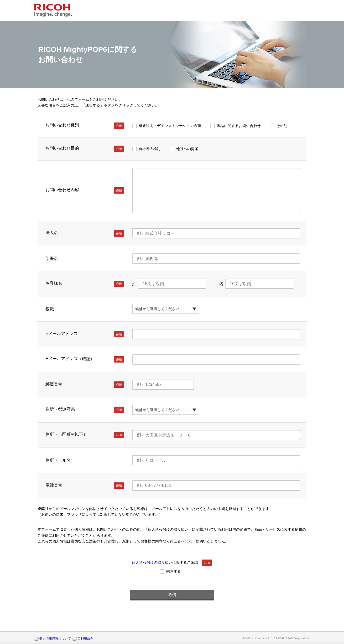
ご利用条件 (85, 638)
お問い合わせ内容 (85, 190)
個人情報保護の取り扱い (152, 562)
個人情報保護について (55, 638)
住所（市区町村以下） (85, 435)
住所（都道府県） (85, 410)
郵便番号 (85, 385)
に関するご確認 (172, 562)
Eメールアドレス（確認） (85, 359)
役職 (50, 309)
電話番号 (85, 486)
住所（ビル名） (60, 460)
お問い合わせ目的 (85, 149)
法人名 (85, 233)
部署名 (52, 259)
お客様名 (85, 284)
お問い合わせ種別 (85, 126)
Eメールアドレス (85, 334)
